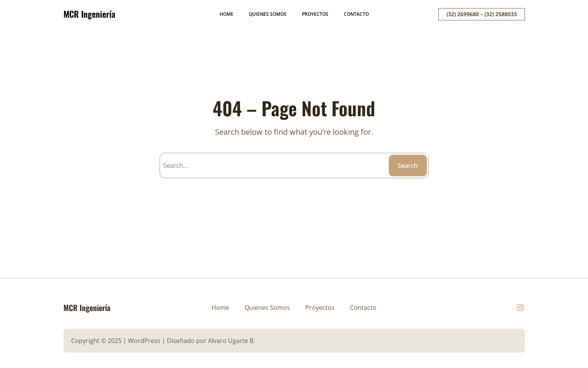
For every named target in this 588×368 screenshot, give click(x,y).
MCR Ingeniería (89, 14)
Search (408, 166)
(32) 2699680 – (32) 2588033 (482, 14)
